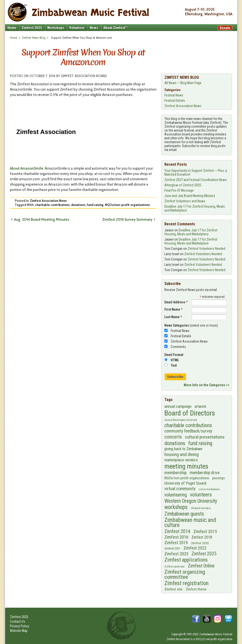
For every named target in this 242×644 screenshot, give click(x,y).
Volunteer (77, 28)
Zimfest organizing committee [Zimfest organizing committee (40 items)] (185, 574)
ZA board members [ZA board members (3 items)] (201, 508)
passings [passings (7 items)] (219, 478)
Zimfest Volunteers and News (185, 201)
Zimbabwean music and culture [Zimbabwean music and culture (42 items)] (190, 523)
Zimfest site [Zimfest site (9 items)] (173, 589)
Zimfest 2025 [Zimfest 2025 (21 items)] (204, 554)
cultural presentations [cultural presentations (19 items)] (205, 437)
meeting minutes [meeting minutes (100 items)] (186, 467)
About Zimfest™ (115, 28)
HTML (175, 360)
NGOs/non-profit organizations (127, 205)
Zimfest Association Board (84, 76)
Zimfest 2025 (32, 28)
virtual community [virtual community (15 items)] (180, 489)
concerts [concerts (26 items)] (173, 437)
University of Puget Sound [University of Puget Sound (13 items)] (185, 483)
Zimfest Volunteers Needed (206, 249)
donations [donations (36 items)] (175, 443)
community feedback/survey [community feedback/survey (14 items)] (188, 431)
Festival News (174, 95)
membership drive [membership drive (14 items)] (205, 473)
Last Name (173, 317)
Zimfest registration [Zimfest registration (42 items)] (187, 583)
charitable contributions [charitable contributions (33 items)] (188, 425)
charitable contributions (52, 205)
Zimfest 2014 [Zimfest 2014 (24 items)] (177, 531)
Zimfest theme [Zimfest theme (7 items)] (196, 589)
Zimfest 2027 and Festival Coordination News (196, 180)
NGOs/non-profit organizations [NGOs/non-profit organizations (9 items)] (187, 478)
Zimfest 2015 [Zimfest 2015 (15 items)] (205, 531)
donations (78, 205)
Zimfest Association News (48, 201)
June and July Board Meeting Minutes (190, 196)
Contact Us (18, 621)
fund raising (95, 205)
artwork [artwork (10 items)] (200, 406)
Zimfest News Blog (34, 38)
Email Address (176, 302)
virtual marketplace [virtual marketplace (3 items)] (209, 489)
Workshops (56, 28)
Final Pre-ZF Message (179, 190)
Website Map (19, 631)
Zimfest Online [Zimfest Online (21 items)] (201, 566)
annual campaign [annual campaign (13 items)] (178, 406)
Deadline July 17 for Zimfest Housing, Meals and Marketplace (191, 232)
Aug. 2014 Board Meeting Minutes (42, 220)
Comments (178, 347)
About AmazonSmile (27, 168)
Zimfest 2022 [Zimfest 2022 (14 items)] (195, 548)
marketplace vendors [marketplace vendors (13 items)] (181, 460)
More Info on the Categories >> (207, 385)
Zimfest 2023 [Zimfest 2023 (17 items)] (176, 554)
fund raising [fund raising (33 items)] (200, 443)
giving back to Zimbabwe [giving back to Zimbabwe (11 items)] (183, 449)
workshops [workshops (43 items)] (176, 507)
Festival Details (175, 101)
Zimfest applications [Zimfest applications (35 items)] (186, 560)
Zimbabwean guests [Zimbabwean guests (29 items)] (184, 514)
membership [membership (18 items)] (176, 473)
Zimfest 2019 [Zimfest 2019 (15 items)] (176, 543)
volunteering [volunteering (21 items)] (176, 495)
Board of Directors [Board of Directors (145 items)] (190, 413)
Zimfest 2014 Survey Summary (127, 220)
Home (12, 28)
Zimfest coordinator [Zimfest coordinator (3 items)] (175, 567)
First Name (173, 309)
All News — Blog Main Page (183, 83)
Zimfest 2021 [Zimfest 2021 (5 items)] (172, 548)
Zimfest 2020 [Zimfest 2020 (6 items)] (200, 543)
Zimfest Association (178, 639)
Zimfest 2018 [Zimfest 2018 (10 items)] (202, 537)
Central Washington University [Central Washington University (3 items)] (181, 420)
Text (174, 365)
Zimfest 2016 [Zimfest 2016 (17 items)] (176, 537)
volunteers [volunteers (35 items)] (201, 495)
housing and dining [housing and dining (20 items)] (182, 454)
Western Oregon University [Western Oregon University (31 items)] (191, 501)
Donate (225, 28)
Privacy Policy (19, 626)
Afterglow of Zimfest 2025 (183, 185)
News (94, 28)
